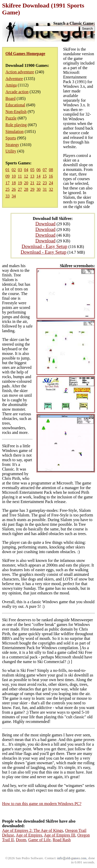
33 (8, 196)
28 (26, 189)
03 (20, 170)
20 (26, 183)
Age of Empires (29, 835)
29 (32, 189)
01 (8, 170)
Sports (11, 138)
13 (32, 176)
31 (45, 189)
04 (26, 170)
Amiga (11, 85)
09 (8, 176)
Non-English (16, 112)
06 (39, 170)
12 (26, 176)
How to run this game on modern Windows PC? (42, 804)
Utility (11, 151)
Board (10, 98)
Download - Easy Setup (45, 246)
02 (14, 170)
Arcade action (17, 92)
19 (20, 183)
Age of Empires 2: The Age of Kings (33, 830)
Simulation (14, 132)
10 (14, 176)
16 (51, 176)
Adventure (14, 79)
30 (39, 189)
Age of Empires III (60, 835)
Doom (21, 840)
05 (32, 170)
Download (46, 224)
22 (39, 183)
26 (14, 189)
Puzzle (11, 118)
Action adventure (20, 72)
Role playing (16, 125)
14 (38, 176)
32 (51, 189)
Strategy (12, 145)
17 (8, 183)
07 (45, 170)
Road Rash (62, 840)
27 (20, 189)
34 (14, 196)
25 (8, 189)
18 (14, 183)
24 (51, 183)
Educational (15, 105)
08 (51, 170)
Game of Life (39, 840)
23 (45, 183)
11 (20, 176)
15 (44, 176)
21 (32, 183)
